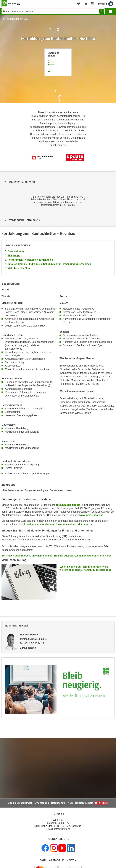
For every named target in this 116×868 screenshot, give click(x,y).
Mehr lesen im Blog (19, 268)
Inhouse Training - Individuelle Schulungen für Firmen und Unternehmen (49, 264)
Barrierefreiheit (84, 803)
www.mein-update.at (91, 515)
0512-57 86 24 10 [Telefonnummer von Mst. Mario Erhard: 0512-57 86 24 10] (38, 639)
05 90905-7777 (63, 823)
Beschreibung (16, 251)
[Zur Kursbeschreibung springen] (58, 62)
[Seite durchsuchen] (53, 11)
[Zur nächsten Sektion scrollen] (58, 97)
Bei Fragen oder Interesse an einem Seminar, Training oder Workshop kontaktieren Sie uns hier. (56, 556)
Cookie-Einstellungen (20, 803)
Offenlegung (42, 803)
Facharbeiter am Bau (17, 19)
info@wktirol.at (62, 829)
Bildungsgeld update (68, 505)
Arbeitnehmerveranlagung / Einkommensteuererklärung (56, 524)
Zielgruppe (14, 256)
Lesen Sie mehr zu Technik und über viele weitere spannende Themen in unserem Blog (85, 568)
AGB (70, 803)
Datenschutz (58, 803)
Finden (102, 11)
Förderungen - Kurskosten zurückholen (30, 260)
